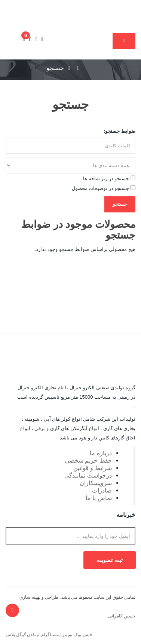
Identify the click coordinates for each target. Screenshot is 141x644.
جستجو (55, 68)
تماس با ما (99, 498)
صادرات (102, 490)
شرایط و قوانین (93, 468)
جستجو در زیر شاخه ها (109, 178)
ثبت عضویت (110, 560)
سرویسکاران (96, 483)
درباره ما (101, 453)
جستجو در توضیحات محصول (104, 188)
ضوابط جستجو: (119, 131)
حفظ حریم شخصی (88, 460)
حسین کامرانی (122, 616)
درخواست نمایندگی (88, 475)
